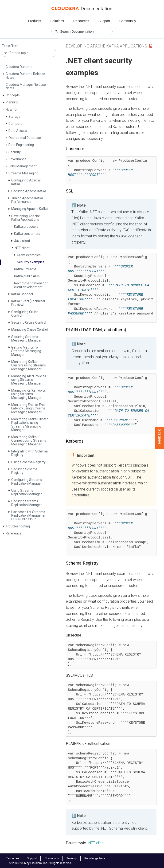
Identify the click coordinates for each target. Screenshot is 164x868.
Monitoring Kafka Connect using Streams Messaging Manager (29, 441)
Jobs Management (23, 166)
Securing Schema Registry (24, 471)
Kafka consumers (27, 234)
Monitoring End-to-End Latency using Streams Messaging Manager (28, 408)
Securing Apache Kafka (29, 191)
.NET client (22, 248)
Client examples (29, 255)
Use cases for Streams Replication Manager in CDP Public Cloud (28, 516)
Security (15, 152)
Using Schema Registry (28, 462)
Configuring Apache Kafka (26, 182)
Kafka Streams (25, 269)
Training (72, 858)
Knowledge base (95, 858)
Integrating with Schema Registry (29, 453)
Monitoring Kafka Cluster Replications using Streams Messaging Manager (30, 424)
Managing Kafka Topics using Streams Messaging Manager (29, 394)
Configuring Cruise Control (25, 314)
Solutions (57, 21)
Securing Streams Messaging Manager (26, 339)
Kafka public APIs (27, 276)
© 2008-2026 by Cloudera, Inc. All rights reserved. (41, 863)
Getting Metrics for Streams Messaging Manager (26, 351)
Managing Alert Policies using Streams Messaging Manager (29, 380)
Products (34, 21)
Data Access (18, 131)
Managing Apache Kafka (29, 209)
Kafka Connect (22, 294)
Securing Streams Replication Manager (27, 503)
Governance (17, 159)
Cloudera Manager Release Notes (26, 86)
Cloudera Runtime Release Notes (25, 76)
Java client (22, 241)
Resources (81, 21)
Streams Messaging (23, 173)
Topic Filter (10, 46)
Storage (14, 117)
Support (104, 21)
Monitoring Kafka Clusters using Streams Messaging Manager (29, 365)
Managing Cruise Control (29, 330)
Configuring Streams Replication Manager (27, 481)
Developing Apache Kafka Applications (26, 218)
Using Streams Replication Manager (27, 492)
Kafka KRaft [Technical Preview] (28, 303)
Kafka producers (26, 227)
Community (128, 21)
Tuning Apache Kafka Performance (27, 200)
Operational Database (25, 138)
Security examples (31, 262)
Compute (15, 124)
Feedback (159, 438)
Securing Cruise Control (29, 322)
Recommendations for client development (31, 285)
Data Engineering (21, 145)
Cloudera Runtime (19, 67)
